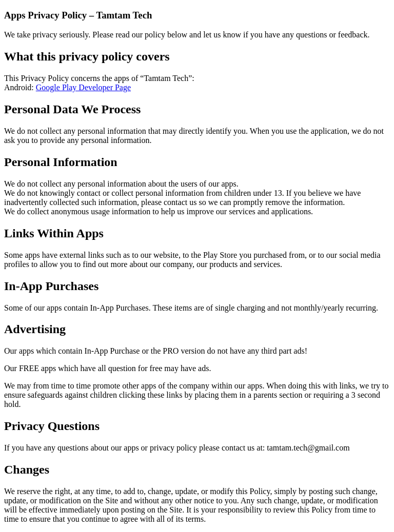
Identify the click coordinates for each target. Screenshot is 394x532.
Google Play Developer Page (83, 87)
